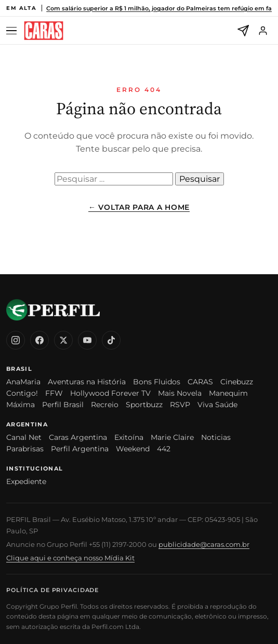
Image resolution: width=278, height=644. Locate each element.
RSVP (180, 405)
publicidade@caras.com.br (204, 544)
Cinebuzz (237, 382)
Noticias (216, 437)
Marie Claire (172, 437)
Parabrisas (25, 449)
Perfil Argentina (80, 449)
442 (164, 449)
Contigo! (22, 393)
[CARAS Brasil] (44, 31)
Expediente (26, 481)
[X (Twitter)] (63, 340)
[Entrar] (263, 31)
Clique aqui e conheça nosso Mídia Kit (70, 558)
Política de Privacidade (52, 590)
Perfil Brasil (63, 405)
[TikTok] (111, 340)
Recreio (105, 405)
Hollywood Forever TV (110, 393)
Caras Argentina (78, 437)
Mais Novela (180, 393)
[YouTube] (87, 340)
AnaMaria (23, 382)
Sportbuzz (144, 405)
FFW (54, 393)
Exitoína (129, 437)
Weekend (133, 449)
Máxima (21, 405)
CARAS (200, 382)
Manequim (228, 393)
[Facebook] (39, 340)
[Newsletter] (243, 31)
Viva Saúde (217, 405)
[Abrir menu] (13, 31)
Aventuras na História (87, 382)
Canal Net (24, 437)
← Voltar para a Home (139, 207)
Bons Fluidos (157, 382)
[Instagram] (16, 340)
